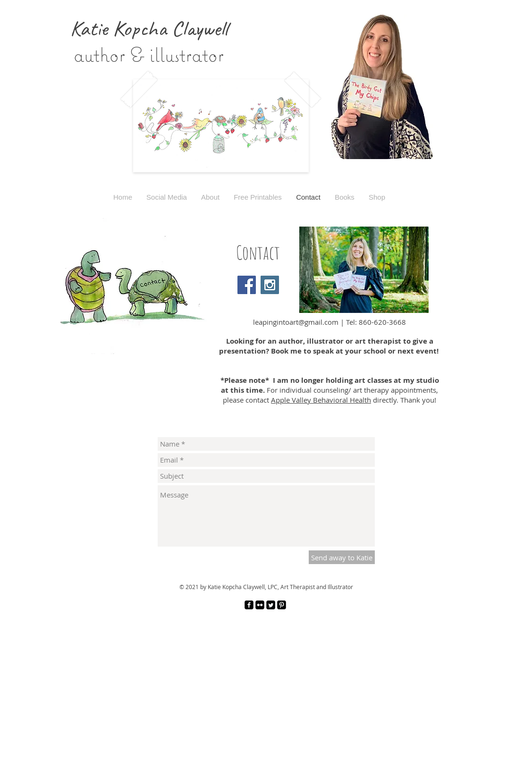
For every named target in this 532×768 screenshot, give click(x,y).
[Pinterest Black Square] (282, 605)
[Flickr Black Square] (260, 605)
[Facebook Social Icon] (247, 285)
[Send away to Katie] (342, 557)
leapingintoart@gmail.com (296, 322)
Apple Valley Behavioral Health (321, 400)
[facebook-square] (249, 605)
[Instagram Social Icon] (270, 285)
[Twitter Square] (271, 605)
